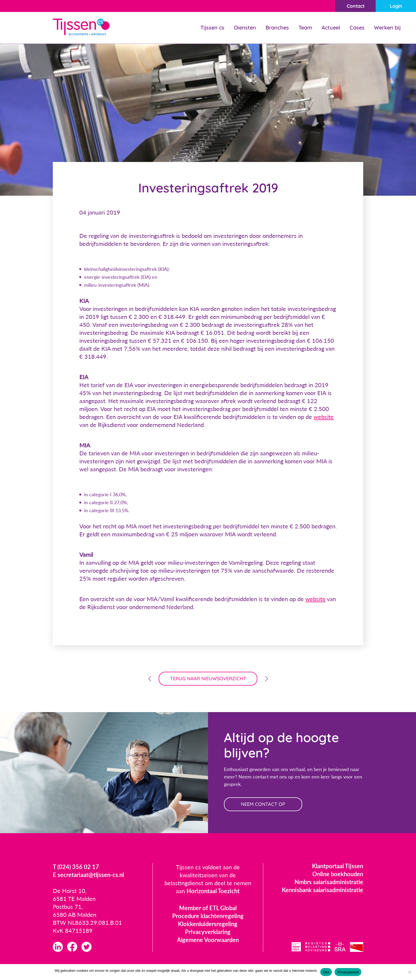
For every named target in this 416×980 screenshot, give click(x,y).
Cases (357, 27)
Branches (277, 27)
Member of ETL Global (208, 908)
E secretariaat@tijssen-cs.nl (88, 875)
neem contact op (263, 804)
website (324, 417)
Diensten (245, 27)
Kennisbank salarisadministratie (322, 890)
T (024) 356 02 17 (76, 867)
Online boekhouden (338, 874)
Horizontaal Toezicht (213, 891)
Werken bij (387, 27)
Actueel (331, 27)
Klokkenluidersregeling (208, 924)
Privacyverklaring (208, 932)
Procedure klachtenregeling (208, 916)
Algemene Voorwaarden (208, 940)
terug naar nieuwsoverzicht (208, 679)
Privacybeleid (348, 972)
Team (305, 27)
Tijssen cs (212, 27)
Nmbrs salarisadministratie (329, 882)
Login (396, 6)
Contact (356, 6)
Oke (326, 972)
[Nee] (409, 972)
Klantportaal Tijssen (338, 866)
